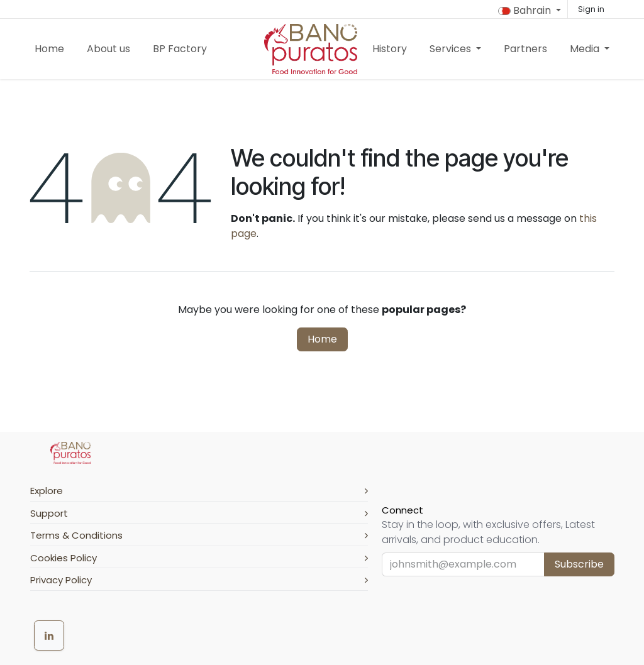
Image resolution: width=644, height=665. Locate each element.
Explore (199, 491)
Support (199, 513)
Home (322, 339)
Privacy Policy (199, 580)
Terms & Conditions (199, 535)
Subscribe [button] (579, 564)
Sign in (591, 9)
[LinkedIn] (49, 635)
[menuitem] (49, 49)
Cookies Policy (199, 558)
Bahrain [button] (526, 10)
